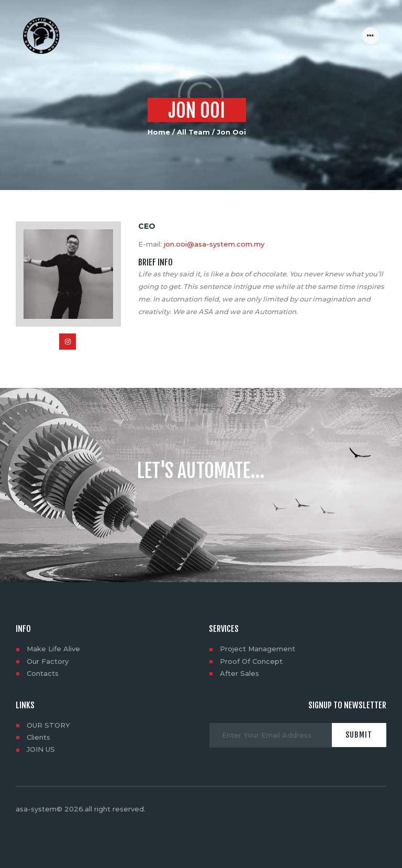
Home (159, 132)
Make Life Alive (53, 649)
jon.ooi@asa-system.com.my (214, 244)
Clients (38, 737)
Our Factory (48, 661)
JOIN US (41, 749)
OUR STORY (48, 725)
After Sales (239, 673)
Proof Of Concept (251, 661)
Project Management (258, 649)
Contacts (43, 673)
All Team (193, 132)
